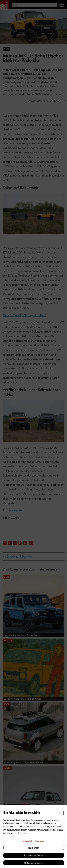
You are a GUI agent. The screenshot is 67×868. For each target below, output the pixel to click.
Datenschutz (28, 841)
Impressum (40, 841)
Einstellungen (34, 848)
